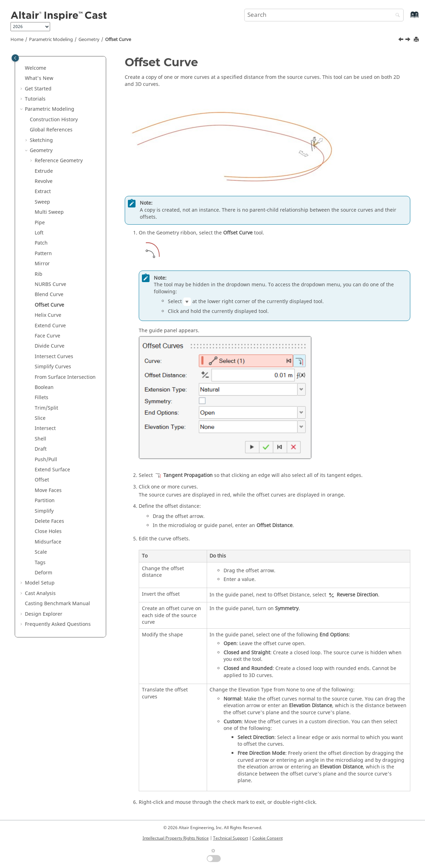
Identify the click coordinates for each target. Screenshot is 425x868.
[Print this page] (417, 40)
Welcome (36, 68)
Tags (40, 563)
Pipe (40, 223)
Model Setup (40, 583)
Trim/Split (46, 408)
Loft (39, 233)
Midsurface (48, 542)
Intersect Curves (54, 357)
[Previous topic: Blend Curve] (402, 40)
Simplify (44, 511)
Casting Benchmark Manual (57, 604)
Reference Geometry (59, 161)
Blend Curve (49, 295)
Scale (41, 552)
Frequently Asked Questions (58, 624)
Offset (42, 480)
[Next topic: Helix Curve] (409, 40)
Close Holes (48, 531)
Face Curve (47, 336)
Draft (41, 449)
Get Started (38, 89)
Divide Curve (50, 346)
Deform (43, 573)
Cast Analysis (40, 593)
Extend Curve (50, 326)
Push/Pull (46, 460)
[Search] (396, 16)
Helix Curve (48, 315)
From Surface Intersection (65, 377)
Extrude (44, 171)
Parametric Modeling (51, 40)
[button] (22, 68)
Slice (40, 418)
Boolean (44, 387)
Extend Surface (52, 470)
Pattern (43, 254)
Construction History (54, 120)
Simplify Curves (53, 367)
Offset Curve (118, 40)
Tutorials (35, 99)
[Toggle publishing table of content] (15, 58)
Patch (41, 243)
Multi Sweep (49, 212)
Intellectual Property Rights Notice (176, 838)
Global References (51, 130)
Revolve (44, 181)
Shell (40, 439)
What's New (39, 78)
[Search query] (324, 15)
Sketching (41, 140)
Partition (45, 501)
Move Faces (48, 490)
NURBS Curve (50, 284)
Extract (43, 192)
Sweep (42, 202)
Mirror (42, 264)
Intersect (45, 428)
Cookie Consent (268, 838)
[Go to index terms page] (407, 18)
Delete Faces (49, 521)
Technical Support (231, 838)
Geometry (89, 40)
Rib (39, 274)
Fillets (42, 398)
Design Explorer (44, 614)
